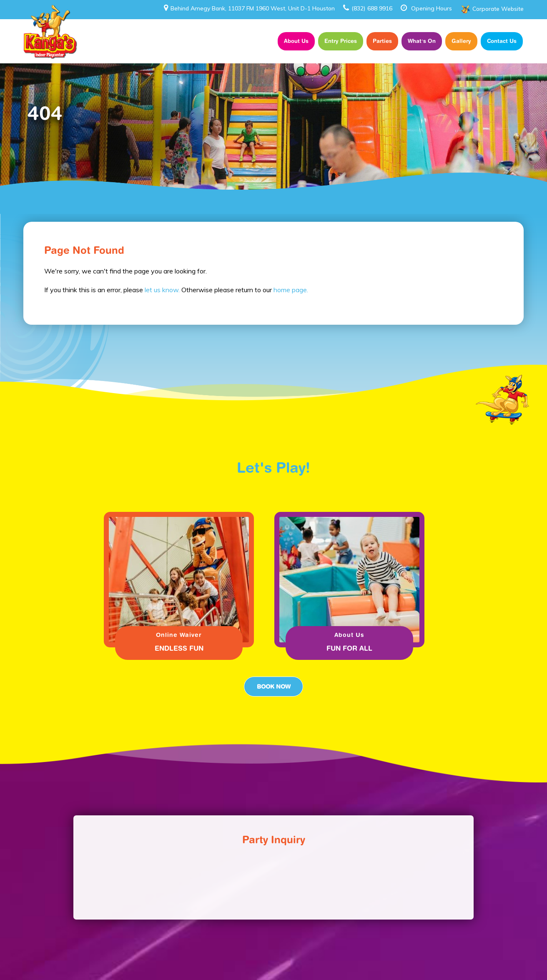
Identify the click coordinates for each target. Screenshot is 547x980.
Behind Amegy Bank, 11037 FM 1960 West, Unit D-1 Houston (249, 8)
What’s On (422, 41)
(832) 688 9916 (368, 8)
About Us (296, 41)
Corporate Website (498, 9)
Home (262, 41)
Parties (382, 41)
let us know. (162, 290)
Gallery (461, 41)
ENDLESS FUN (179, 648)
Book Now (273, 687)
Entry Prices (341, 41)
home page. (291, 290)
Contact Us (502, 41)
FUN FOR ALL (349, 648)
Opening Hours (432, 8)
